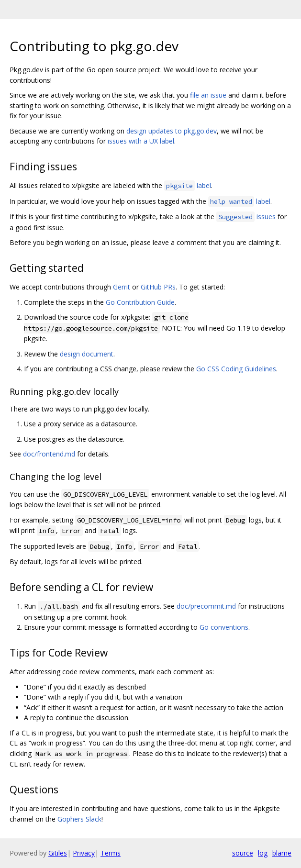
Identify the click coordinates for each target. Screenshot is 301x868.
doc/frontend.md (49, 454)
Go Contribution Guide (140, 302)
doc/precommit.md (206, 606)
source (243, 853)
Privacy (84, 853)
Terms (111, 853)
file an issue (208, 95)
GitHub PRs (158, 287)
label (188, 185)
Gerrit (122, 287)
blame (282, 853)
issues (246, 217)
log (263, 853)
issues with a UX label (141, 141)
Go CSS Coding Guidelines (236, 369)
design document (87, 354)
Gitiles (58, 853)
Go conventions (224, 627)
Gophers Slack (79, 819)
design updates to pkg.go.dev (172, 131)
